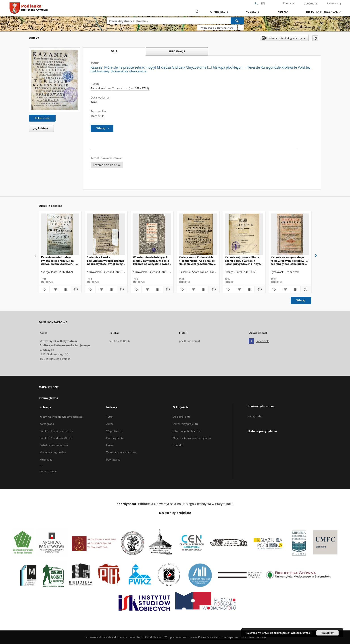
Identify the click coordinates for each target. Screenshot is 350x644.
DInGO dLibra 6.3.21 (154, 637)
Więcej (301, 300)
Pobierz (40, 128)
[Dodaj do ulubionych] (315, 38)
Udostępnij (311, 4)
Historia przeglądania (324, 12)
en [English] (263, 3)
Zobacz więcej (49, 471)
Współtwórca (114, 431)
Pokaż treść (42, 118)
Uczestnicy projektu (185, 424)
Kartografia (47, 424)
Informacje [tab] (177, 51)
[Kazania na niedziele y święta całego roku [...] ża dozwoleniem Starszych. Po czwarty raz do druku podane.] (60, 234)
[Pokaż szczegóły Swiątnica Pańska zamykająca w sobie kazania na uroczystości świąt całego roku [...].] (122, 289)
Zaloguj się (334, 3)
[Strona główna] (197, 12)
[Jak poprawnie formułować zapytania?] (241, 28)
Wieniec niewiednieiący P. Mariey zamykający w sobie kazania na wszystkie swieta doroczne (152, 260)
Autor (110, 424)
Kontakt (178, 445)
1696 (94, 102)
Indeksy (283, 12)
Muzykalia (46, 460)
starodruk (97, 116)
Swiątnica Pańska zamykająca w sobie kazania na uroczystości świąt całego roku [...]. (106, 260)
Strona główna (49, 398)
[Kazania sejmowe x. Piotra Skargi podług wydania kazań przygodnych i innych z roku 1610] (244, 234)
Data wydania (115, 438)
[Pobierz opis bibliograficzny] (55, 289)
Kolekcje (252, 12)
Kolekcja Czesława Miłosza (57, 438)
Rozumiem (328, 633)
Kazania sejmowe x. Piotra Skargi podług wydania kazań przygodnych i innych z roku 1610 (243, 260)
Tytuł (109, 417)
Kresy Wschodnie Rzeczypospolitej (61, 417)
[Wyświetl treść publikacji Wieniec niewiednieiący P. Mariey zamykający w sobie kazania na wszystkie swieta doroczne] (157, 289)
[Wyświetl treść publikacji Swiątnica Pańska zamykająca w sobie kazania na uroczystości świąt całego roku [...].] (111, 289)
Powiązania (113, 460)
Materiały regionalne (53, 452)
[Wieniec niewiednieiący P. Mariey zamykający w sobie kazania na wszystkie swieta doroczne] (152, 234)
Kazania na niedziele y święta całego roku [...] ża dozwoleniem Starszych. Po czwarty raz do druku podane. (59, 260)
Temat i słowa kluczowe (121, 452)
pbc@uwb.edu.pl (189, 341)
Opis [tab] (114, 51)
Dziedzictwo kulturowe (54, 445)
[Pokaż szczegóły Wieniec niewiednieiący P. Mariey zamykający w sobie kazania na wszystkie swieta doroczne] (168, 289)
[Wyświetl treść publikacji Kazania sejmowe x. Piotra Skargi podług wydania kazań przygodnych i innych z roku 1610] (249, 289)
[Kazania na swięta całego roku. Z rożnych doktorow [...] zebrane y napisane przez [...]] (290, 234)
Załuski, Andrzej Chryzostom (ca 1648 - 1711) (120, 88)
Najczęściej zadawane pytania (192, 438)
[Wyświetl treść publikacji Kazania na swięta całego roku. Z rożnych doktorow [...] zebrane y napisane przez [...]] (295, 289)
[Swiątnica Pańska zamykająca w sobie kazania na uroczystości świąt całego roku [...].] (106, 234)
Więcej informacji (301, 633)
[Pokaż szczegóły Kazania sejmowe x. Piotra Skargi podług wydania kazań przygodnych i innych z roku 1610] (259, 289)
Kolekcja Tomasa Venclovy (56, 431)
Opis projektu (181, 417)
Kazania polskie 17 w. (107, 165)
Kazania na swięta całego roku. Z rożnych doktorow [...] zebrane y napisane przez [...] (290, 260)
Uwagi (110, 445)
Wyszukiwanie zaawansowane (217, 28)
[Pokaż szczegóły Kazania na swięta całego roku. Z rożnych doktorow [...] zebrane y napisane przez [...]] (305, 289)
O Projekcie (219, 12)
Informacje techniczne (187, 431)
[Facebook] (251, 341)
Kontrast (289, 3)
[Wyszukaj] (237, 21)
